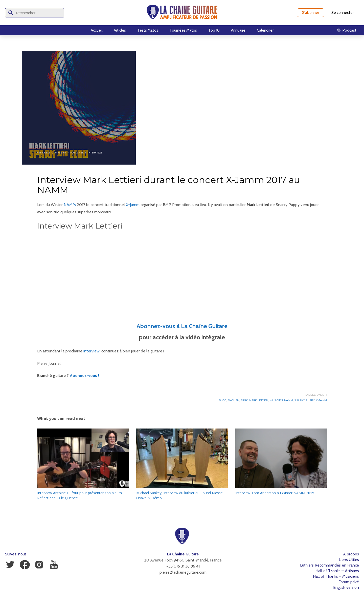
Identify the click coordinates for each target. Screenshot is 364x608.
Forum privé (349, 582)
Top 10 (214, 30)
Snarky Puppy (304, 400)
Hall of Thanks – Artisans (337, 571)
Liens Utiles (349, 560)
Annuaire (238, 30)
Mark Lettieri (259, 400)
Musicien (276, 400)
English (233, 400)
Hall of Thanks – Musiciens (336, 576)
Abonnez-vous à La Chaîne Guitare (182, 326)
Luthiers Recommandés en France (329, 565)
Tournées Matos (183, 30)
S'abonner (311, 13)
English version (346, 587)
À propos (351, 554)
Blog (223, 400)
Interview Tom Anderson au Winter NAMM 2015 (275, 493)
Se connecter (343, 13)
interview (92, 351)
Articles (120, 30)
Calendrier (265, 30)
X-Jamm (133, 205)
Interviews (95, 153)
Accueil (97, 30)
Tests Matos (148, 30)
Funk (244, 400)
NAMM (70, 205)
